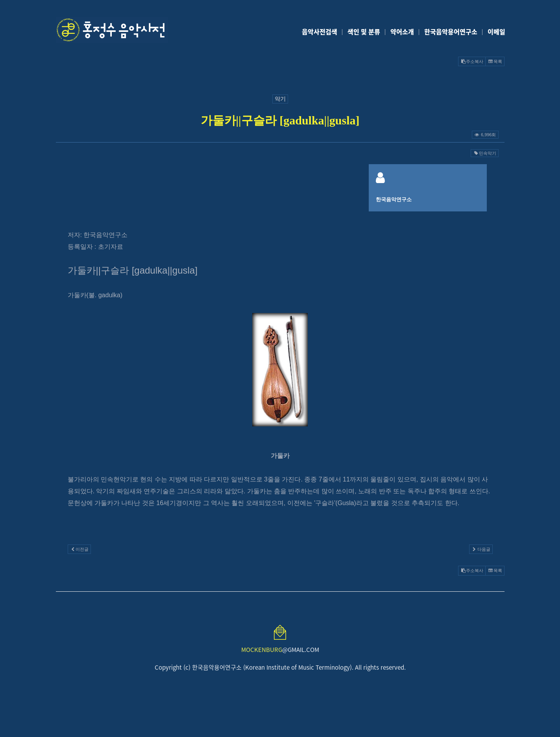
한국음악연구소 (394, 199)
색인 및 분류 (364, 31)
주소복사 (472, 61)
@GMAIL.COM (280, 650)
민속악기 (484, 153)
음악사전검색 (320, 31)
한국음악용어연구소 (451, 31)
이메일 (496, 31)
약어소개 (402, 31)
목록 (495, 61)
